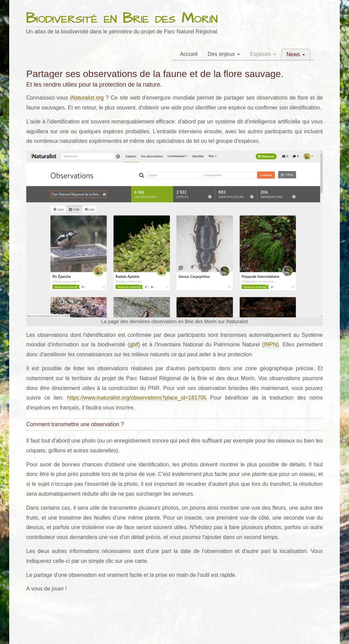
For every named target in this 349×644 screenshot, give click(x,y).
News (296, 54)
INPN (270, 345)
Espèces (263, 54)
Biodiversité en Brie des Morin (122, 19)
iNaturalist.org (87, 98)
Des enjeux (224, 54)
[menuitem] (189, 54)
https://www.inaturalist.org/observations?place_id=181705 (137, 398)
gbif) (135, 345)
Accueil (189, 54)
